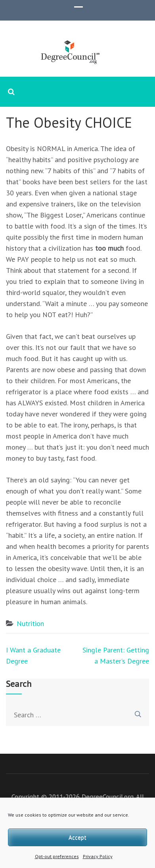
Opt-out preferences (57, 856)
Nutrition (30, 623)
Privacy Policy (98, 856)
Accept (77, 837)
